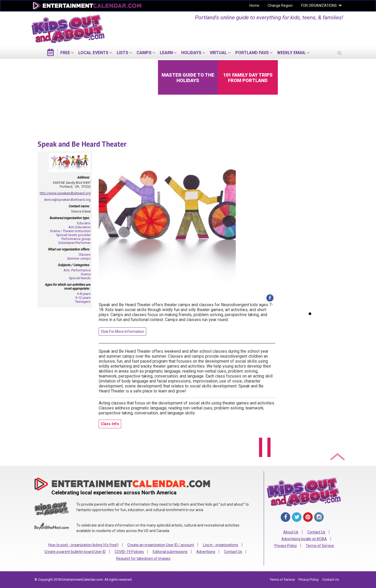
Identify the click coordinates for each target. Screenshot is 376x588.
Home (254, 5)
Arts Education (80, 227)
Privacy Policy (286, 546)
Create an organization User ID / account (161, 545)
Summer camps (79, 258)
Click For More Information (122, 332)
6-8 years (84, 294)
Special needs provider (73, 235)
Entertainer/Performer (75, 243)
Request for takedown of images (143, 558)
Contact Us (233, 552)
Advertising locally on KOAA (304, 539)
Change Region (280, 5)
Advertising (206, 552)
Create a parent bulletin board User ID (75, 552)
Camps (144, 53)
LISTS (122, 53)
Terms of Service (320, 546)
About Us (291, 532)
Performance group (76, 239)
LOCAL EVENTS (93, 53)
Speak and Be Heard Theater (82, 144)
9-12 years (83, 298)
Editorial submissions (170, 552)
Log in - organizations (221, 545)
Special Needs (80, 278)
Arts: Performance (77, 270)
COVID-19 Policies (129, 552)
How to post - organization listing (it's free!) (83, 545)
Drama (86, 274)
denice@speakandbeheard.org (67, 200)
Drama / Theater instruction (70, 231)
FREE (65, 53)
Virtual (218, 53)
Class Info (110, 424)
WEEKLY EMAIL (291, 53)
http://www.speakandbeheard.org (65, 193)
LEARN (166, 53)
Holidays (191, 53)
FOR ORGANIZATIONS (319, 5)
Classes (85, 255)
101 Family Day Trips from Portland (248, 78)
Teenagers (83, 302)
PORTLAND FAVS (252, 53)
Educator (84, 223)
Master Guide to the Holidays (188, 78)
